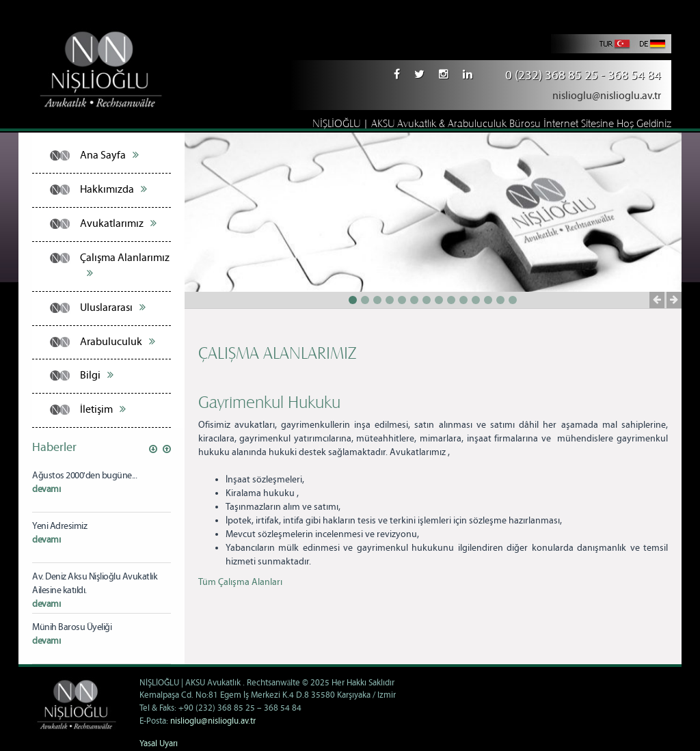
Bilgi (97, 375)
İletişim (103, 409)
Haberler (54, 448)
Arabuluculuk (118, 342)
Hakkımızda (113, 189)
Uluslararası (113, 308)
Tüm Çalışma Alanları (240, 582)
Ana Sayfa (109, 155)
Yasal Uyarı (159, 744)
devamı (46, 489)
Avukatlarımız (118, 223)
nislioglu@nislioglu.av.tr (607, 96)
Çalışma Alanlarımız (125, 265)
